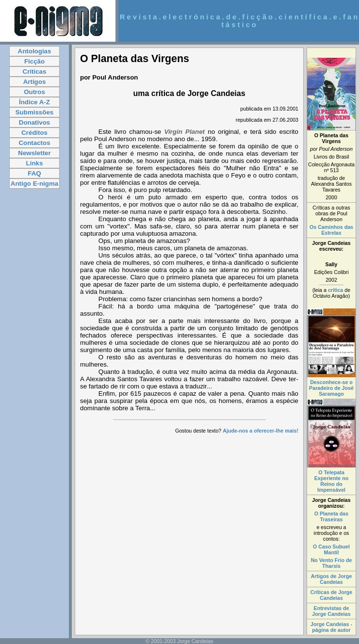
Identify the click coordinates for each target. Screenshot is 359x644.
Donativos (34, 122)
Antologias (35, 51)
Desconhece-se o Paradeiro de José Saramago (331, 388)
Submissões (35, 112)
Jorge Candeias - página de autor (331, 627)
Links (35, 163)
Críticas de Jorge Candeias (331, 595)
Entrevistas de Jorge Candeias (331, 611)
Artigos (35, 82)
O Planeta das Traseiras (331, 516)
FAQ (34, 173)
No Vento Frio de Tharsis (332, 563)
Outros (34, 92)
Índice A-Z (34, 102)
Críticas (35, 72)
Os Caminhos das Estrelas (331, 230)
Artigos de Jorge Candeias (332, 579)
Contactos (34, 143)
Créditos (34, 133)
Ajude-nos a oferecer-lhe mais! (261, 431)
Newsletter (34, 153)
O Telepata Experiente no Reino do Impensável (331, 481)
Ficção (34, 61)
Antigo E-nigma (34, 184)
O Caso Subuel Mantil (331, 549)
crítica (335, 290)
